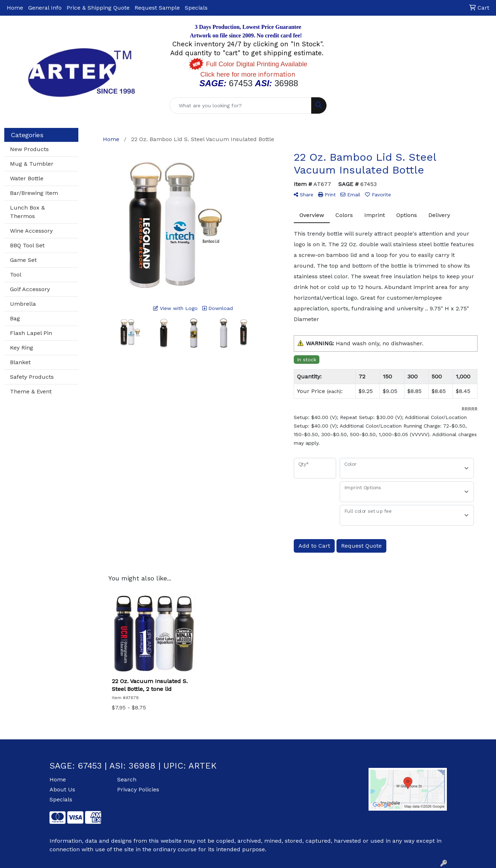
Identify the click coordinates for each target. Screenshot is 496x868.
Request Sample (157, 8)
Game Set (23, 260)
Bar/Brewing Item (34, 193)
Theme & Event (31, 391)
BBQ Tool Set (27, 245)
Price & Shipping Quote (98, 8)
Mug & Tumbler (32, 164)
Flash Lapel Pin (31, 333)
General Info (45, 8)
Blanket (20, 362)
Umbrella (23, 304)
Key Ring (22, 348)
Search (127, 779)
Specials (196, 8)
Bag (15, 318)
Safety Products (32, 377)
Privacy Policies (138, 789)
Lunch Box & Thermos (27, 212)
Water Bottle (27, 178)
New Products (29, 149)
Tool (16, 275)
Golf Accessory (30, 289)
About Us (62, 789)
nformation (248, 74)
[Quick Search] (240, 105)
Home (15, 8)
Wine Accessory (31, 231)
